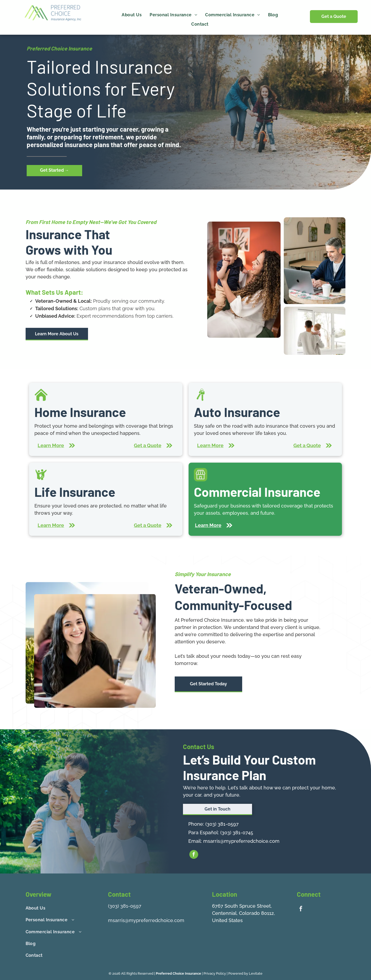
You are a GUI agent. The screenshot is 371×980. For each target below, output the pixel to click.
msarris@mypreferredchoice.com (241, 841)
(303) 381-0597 (222, 824)
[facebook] (194, 855)
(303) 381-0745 (237, 833)
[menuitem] (132, 15)
